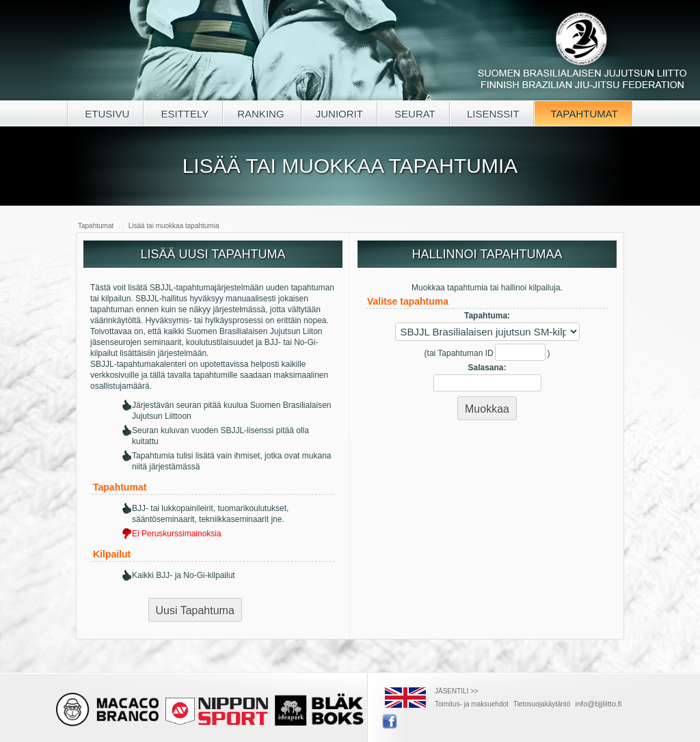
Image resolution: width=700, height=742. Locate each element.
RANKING (262, 114)
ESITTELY (183, 114)
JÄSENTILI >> (457, 691)
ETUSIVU (106, 114)
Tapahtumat (96, 226)
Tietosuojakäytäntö (542, 704)
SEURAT (414, 114)
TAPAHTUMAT (583, 114)
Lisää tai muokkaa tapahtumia (174, 226)
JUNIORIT (339, 114)
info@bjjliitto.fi (599, 704)
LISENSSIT (492, 114)
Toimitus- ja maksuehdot (472, 704)
